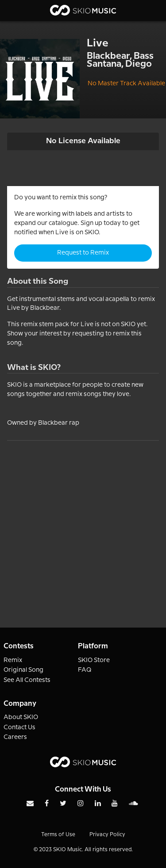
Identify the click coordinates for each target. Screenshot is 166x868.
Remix (13, 660)
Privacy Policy (107, 835)
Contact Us (19, 727)
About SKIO (21, 717)
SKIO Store (94, 660)
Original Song (23, 670)
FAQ (85, 670)
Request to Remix (83, 253)
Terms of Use (58, 835)
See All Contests (27, 680)
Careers (15, 737)
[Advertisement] (83, 523)
